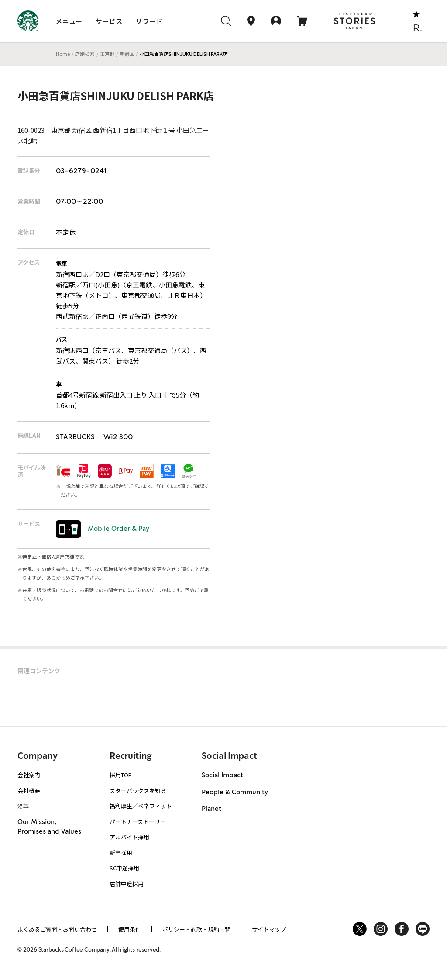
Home (63, 54)
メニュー (69, 21)
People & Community (235, 793)
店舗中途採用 (127, 884)
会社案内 (29, 775)
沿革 (23, 806)
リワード (149, 21)
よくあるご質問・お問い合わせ (57, 929)
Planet (211, 809)
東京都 (107, 54)
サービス (110, 21)
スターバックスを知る (138, 791)
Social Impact (222, 776)
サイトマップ (269, 929)
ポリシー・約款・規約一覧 (196, 929)
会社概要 (29, 791)
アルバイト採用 (129, 837)
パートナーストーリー (138, 822)
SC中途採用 (124, 868)
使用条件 (130, 929)
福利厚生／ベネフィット (141, 806)
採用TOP (121, 775)
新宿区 (127, 54)
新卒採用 (121, 853)
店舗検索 (85, 54)
